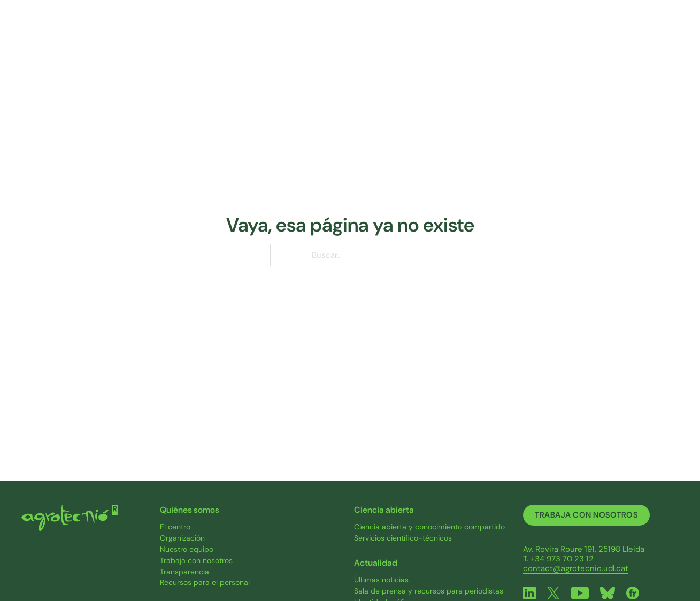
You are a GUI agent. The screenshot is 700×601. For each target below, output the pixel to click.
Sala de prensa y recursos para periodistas (429, 591)
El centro (175, 527)
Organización (182, 538)
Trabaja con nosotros (196, 561)
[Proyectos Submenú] (398, 33)
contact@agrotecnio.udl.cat (576, 568)
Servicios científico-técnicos (403, 538)
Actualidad (540, 32)
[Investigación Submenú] (324, 33)
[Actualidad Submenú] (568, 33)
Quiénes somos (203, 32)
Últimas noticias (381, 580)
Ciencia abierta (455, 32)
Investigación (293, 32)
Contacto (614, 32)
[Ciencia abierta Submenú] (490, 33)
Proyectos (372, 32)
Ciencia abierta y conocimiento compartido (429, 527)
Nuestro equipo (187, 549)
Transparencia (184, 572)
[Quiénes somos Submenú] (239, 33)
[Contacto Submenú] (640, 33)
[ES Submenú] (678, 32)
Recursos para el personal (205, 583)
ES (668, 33)
